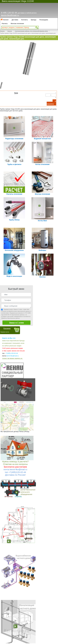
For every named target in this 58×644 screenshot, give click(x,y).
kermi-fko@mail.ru (10, 15)
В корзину (51, 103)
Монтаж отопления (17, 24)
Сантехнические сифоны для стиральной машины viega (31, 31)
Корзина (7, 328)
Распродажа (44, 20)
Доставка (15, 20)
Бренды (34, 20)
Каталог (6, 20)
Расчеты (5, 24)
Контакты (24, 20)
